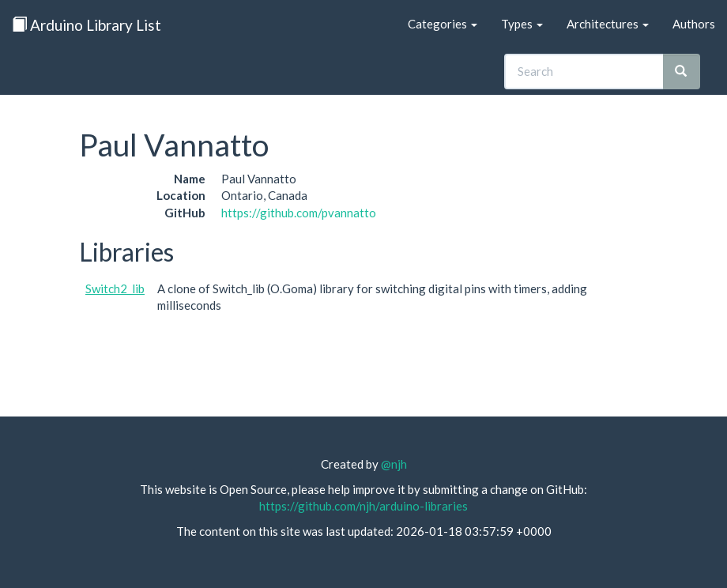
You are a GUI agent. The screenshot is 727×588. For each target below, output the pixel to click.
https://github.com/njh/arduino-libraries (363, 506)
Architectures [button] (608, 24)
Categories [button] (443, 24)
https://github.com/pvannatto (299, 213)
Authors (694, 24)
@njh (394, 464)
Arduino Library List (87, 25)
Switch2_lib (115, 288)
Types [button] (522, 24)
